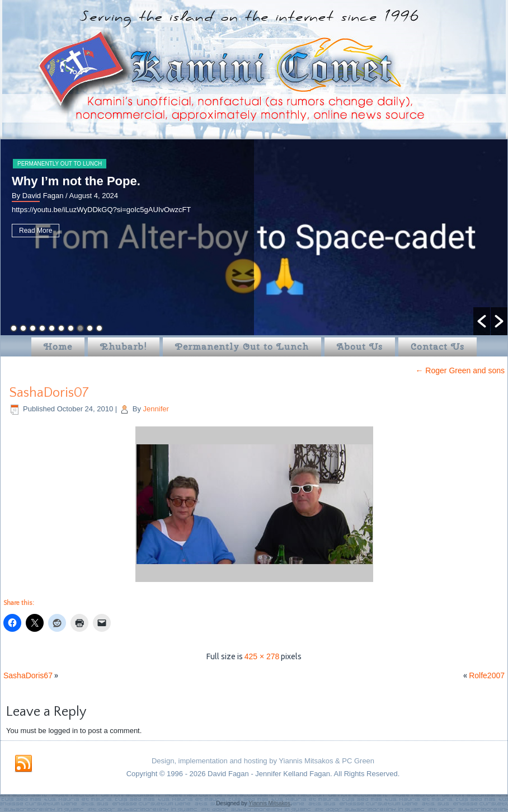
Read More (36, 231)
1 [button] (14, 328)
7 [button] (71, 328)
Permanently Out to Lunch (60, 164)
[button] (482, 321)
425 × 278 (262, 656)
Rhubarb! (124, 347)
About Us (360, 347)
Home (58, 347)
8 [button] (80, 328)
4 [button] (42, 328)
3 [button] (33, 328)
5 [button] (52, 328)
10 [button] (99, 328)
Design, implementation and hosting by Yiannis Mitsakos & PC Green (263, 761)
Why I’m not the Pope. (76, 181)
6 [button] (61, 328)
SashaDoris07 (49, 393)
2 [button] (23, 328)
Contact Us (438, 347)
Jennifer (156, 409)
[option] (254, 237)
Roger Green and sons (460, 370)
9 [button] (90, 328)
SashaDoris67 (28, 675)
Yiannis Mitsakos (269, 803)
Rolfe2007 (487, 675)
